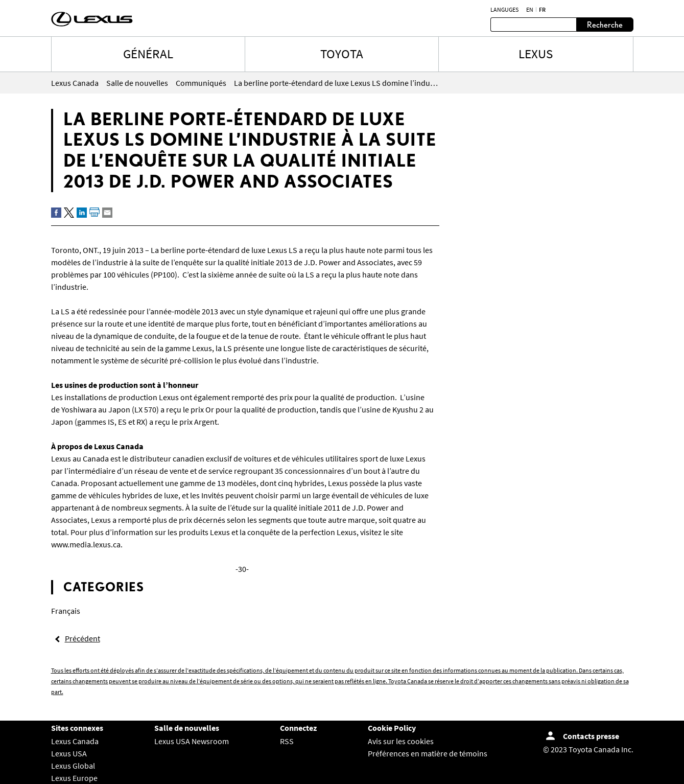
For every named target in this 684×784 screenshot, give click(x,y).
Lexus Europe (74, 778)
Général (148, 54)
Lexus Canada (75, 741)
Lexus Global (73, 766)
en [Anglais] (530, 10)
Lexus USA (69, 753)
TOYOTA (342, 54)
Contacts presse (591, 736)
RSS (287, 741)
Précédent (82, 638)
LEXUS (536, 54)
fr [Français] (542, 10)
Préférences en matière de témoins (428, 753)
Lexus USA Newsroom (192, 741)
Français (66, 611)
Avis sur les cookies (401, 741)
